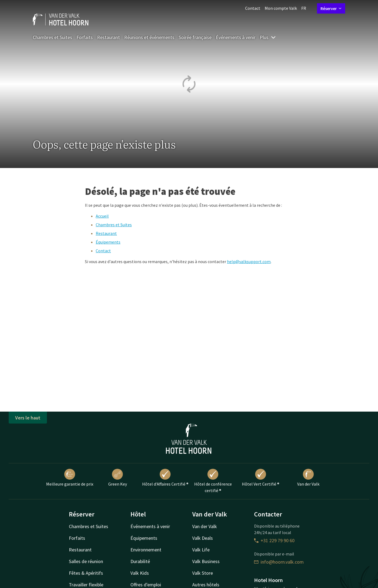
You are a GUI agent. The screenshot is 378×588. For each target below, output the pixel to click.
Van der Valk (308, 478)
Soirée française (195, 37)
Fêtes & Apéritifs (86, 573)
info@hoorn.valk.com (279, 562)
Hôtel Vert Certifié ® (261, 478)
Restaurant (108, 37)
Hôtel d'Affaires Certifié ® (165, 478)
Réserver (331, 8)
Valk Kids (140, 573)
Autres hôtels (206, 585)
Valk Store (203, 573)
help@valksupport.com (249, 261)
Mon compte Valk (281, 8)
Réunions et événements (149, 37)
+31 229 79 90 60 (274, 540)
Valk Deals (203, 538)
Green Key (118, 478)
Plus (268, 37)
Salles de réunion (86, 561)
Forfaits (85, 37)
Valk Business (206, 561)
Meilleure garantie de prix (70, 478)
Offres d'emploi (146, 585)
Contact (253, 8)
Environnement (146, 550)
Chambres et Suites (52, 37)
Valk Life (201, 550)
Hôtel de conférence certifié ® (213, 481)
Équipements (108, 242)
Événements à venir (236, 37)
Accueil (102, 216)
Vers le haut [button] (28, 418)
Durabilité (140, 561)
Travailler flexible (86, 585)
